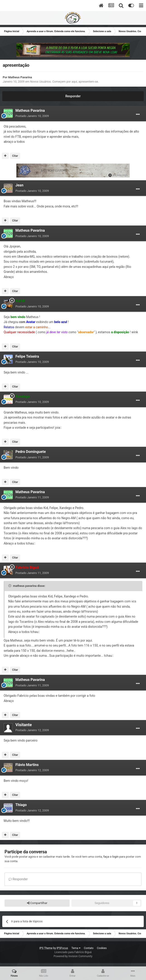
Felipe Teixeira (27, 356)
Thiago (21, 805)
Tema (76, 948)
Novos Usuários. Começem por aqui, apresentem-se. (64, 82)
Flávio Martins (27, 765)
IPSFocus (62, 948)
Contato (89, 948)
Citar (15, 156)
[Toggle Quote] (10, 586)
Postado (32, 116)
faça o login (111, 857)
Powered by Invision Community (73, 956)
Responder (73, 96)
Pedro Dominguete (31, 452)
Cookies (102, 948)
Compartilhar (37, 903)
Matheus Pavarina (20, 77)
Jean (19, 185)
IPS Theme (46, 948)
